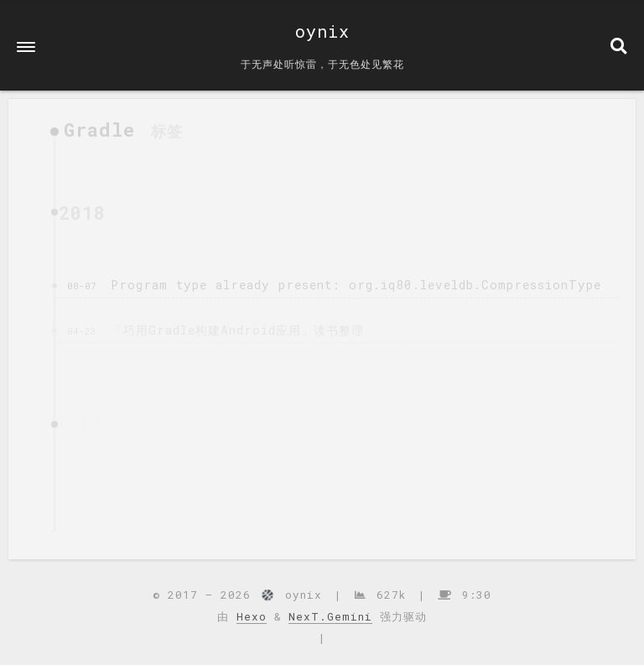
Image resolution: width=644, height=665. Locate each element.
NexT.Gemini (330, 616)
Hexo (252, 616)
